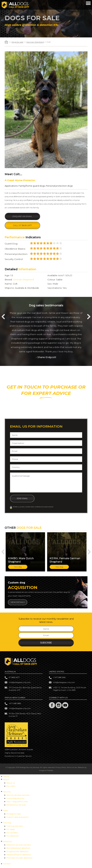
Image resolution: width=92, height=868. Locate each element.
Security (7, 792)
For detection (13, 836)
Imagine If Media (46, 771)
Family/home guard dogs (32, 186)
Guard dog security (15, 799)
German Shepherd (35, 42)
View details (18, 603)
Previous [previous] (3, 317)
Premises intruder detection (19, 858)
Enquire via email (22, 216)
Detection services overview (19, 845)
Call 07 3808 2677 (22, 225)
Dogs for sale (17, 42)
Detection (8, 842)
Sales (5, 811)
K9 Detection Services (16, 805)
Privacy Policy (61, 768)
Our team (11, 787)
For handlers (12, 833)
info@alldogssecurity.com (20, 683)
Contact (7, 864)
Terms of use (72, 768)
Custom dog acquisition (18, 818)
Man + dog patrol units (17, 802)
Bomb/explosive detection (18, 849)
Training (7, 823)
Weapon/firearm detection (19, 855)
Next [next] (89, 317)
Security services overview (18, 796)
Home (6, 777)
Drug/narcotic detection (18, 852)
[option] (46, 335)
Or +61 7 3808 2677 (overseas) (46, 412)
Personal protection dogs (59, 186)
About (6, 780)
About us (11, 783)
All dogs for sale (14, 814)
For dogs (10, 830)
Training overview (15, 826)
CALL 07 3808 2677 (46, 404)
